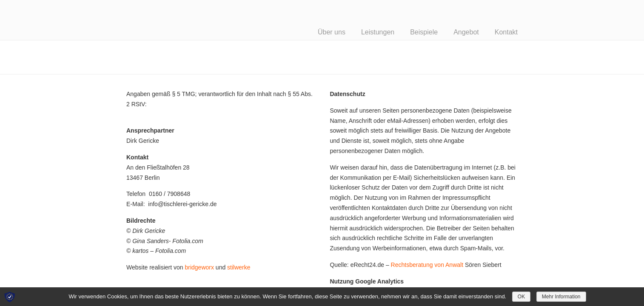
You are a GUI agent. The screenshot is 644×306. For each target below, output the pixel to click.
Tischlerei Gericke (180, 19)
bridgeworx (199, 267)
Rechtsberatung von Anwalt (427, 265)
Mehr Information (561, 297)
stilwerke (239, 267)
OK (521, 297)
